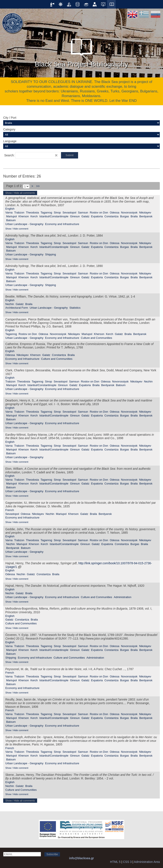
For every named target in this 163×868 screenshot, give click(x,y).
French (10, 510)
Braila (134, 216)
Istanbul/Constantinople (54, 216)
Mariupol (12, 216)
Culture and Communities (97, 338)
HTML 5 (115, 862)
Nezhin (10, 304)
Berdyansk (146, 216)
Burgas (124, 216)
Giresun (75, 216)
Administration (122, 597)
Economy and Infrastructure (62, 224)
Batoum (11, 220)
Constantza (112, 216)
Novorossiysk (129, 213)
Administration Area (147, 862)
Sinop (57, 213)
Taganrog (46, 213)
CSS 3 (127, 862)
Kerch (34, 216)
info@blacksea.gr (81, 858)
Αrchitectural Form (17, 308)
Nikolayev (145, 213)
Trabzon (19, 213)
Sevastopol (69, 213)
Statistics (75, 308)
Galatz (85, 216)
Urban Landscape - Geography (24, 224)
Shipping (50, 254)
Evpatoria (97, 216)
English (10, 209)
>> (38, 186)
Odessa (114, 213)
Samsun (83, 213)
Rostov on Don (99, 213)
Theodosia (33, 213)
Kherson (24, 216)
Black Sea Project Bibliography (81, 51)
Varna (9, 213)
